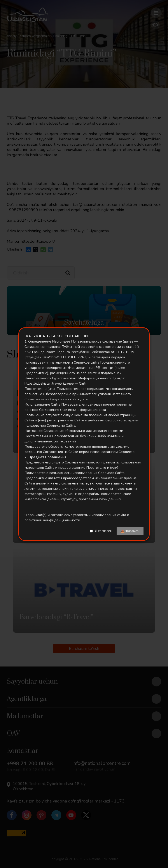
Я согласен (104, 531)
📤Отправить (130, 531)
